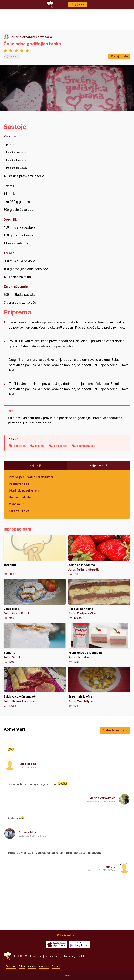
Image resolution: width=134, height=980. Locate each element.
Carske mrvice (19, 511)
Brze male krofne (99, 687)
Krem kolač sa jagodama (99, 643)
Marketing (70, 956)
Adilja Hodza (27, 764)
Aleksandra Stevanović (36, 37)
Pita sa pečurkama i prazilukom (31, 477)
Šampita (35, 643)
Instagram (44, 966)
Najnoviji (35, 465)
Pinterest (56, 966)
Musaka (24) (17, 504)
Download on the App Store (56, 944)
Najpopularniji (99, 465)
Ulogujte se (77, 4)
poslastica (61, 446)
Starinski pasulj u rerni (25, 490)
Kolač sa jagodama (99, 556)
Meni (67, 976)
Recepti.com (8, 956)
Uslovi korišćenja (53, 956)
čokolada (20, 446)
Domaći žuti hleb (21, 497)
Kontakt (81, 956)
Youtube (32, 966)
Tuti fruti (35, 556)
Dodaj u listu (119, 56)
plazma (40, 446)
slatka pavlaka (86, 446)
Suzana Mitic (28, 832)
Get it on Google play (79, 944)
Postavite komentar (115, 730)
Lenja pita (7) (35, 599)
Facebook (11, 966)
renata (111, 867)
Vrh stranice (66, 935)
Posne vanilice (19, 484)
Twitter (22, 966)
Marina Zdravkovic (102, 798)
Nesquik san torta (99, 599)
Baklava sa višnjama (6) (35, 687)
